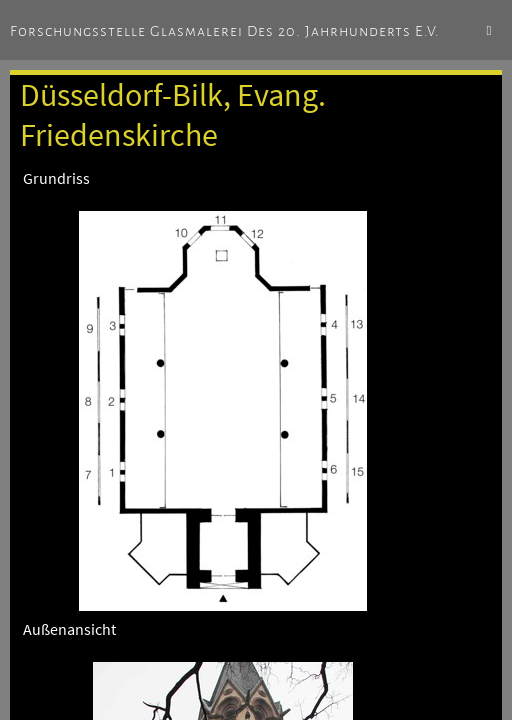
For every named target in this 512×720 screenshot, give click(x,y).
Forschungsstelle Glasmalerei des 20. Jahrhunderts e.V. (225, 31)
